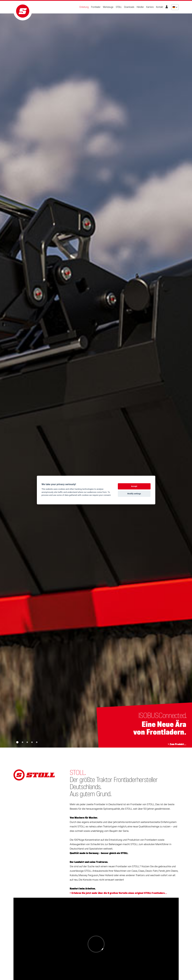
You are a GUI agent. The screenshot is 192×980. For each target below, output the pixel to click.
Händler (140, 7)
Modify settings (134, 494)
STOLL (119, 7)
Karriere (150, 7)
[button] (17, 742)
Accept (134, 486)
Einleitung (84, 7)
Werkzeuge (108, 7)
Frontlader (96, 7)
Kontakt (160, 7)
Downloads (129, 7)
